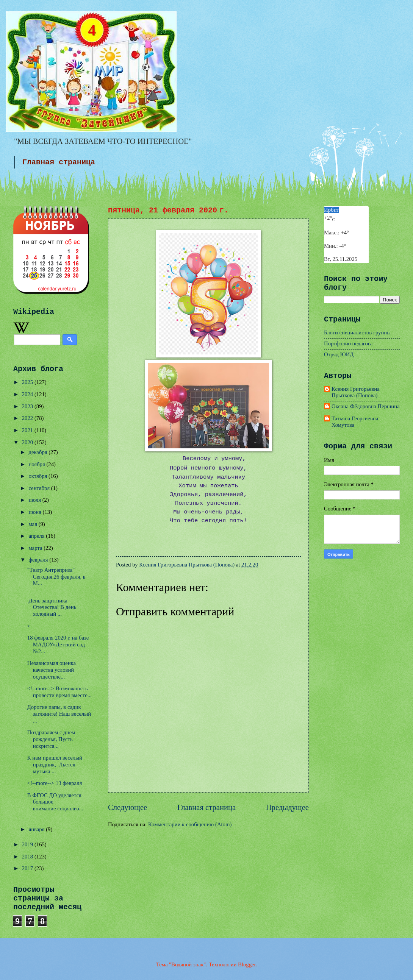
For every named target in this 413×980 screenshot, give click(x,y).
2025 (28, 382)
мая (33, 524)
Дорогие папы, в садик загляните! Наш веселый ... (59, 714)
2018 (28, 857)
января (37, 829)
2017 (28, 868)
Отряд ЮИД (339, 354)
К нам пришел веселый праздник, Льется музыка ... (55, 764)
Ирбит (332, 210)
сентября (40, 488)
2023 (28, 406)
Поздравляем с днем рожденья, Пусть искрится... (51, 739)
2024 (28, 394)
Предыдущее (287, 807)
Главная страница (59, 162)
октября (38, 476)
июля (35, 500)
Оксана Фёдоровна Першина (366, 406)
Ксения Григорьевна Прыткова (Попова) (356, 392)
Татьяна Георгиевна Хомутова (355, 422)
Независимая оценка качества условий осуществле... (52, 670)
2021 (28, 430)
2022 (28, 418)
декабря (38, 452)
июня (35, 512)
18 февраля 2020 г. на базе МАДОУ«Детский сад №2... (58, 644)
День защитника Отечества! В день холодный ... (52, 607)
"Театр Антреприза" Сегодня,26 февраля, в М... (56, 577)
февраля (39, 560)
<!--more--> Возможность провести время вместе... (59, 692)
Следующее (127, 807)
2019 (28, 844)
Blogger (247, 964)
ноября (37, 464)
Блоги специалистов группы (357, 332)
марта (36, 548)
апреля (37, 536)
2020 (28, 442)
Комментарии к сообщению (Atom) (190, 824)
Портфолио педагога (348, 343)
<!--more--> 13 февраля (55, 783)
